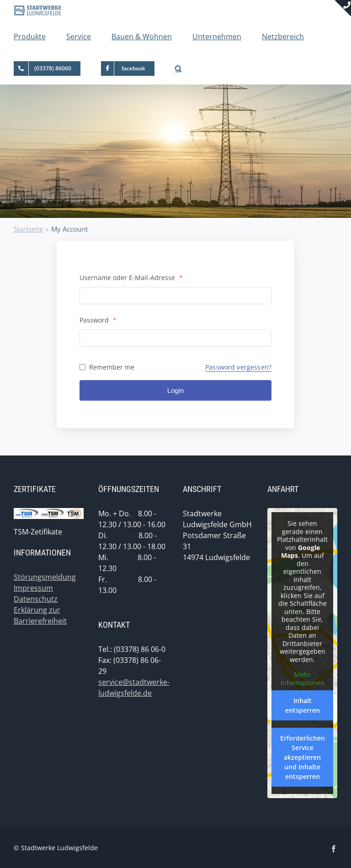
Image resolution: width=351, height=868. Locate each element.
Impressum (33, 588)
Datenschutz (36, 599)
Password (98, 320)
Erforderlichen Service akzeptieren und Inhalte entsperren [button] (303, 757)
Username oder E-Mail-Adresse (131, 278)
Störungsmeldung (45, 577)
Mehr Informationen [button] (303, 679)
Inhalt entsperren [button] (303, 705)
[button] (178, 69)
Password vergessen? (238, 367)
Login (176, 390)
